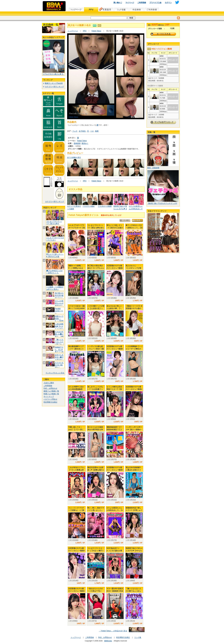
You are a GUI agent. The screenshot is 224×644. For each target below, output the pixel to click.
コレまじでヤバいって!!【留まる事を (54, 223)
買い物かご (118, 3)
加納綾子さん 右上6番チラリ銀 (59, 351)
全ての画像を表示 (74, 157)
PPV (85, 31)
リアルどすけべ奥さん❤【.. (53, 74)
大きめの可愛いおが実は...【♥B (59, 334)
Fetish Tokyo (96, 31)
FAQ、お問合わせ (50, 388)
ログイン (168, 3)
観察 (97, 131)
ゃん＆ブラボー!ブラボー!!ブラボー (55, 239)
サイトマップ (49, 397)
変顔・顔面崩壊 (153, 168)
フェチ (75, 131)
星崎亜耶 (77, 143)
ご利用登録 (142, 3)
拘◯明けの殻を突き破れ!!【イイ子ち (59, 297)
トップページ (73, 31)
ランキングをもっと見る (55, 373)
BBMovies (108, 641)
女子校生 (82, 131)
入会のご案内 (49, 383)
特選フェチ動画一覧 (51, 394)
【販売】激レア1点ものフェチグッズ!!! (162, 203)
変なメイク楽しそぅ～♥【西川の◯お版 (55, 255)
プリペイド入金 (155, 3)
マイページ (130, 3)
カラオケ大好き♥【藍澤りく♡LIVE (59, 366)
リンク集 (138, 637)
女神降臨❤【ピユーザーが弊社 (59, 327)
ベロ (92, 131)
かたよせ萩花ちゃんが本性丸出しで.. (59, 304)
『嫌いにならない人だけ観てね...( (59, 342)
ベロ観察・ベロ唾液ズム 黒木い (55, 288)
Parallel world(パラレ (59, 311)
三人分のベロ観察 (105, 206)
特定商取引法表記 (50, 402)
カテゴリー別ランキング (54, 87)
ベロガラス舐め (89, 206)
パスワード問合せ (50, 399)
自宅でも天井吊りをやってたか (59, 358)
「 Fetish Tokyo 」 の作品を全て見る (113, 631)
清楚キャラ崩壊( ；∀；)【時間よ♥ (59, 320)
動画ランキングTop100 (54, 83)
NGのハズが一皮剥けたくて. (54, 272)
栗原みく (85, 143)
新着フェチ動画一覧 (51, 391)
